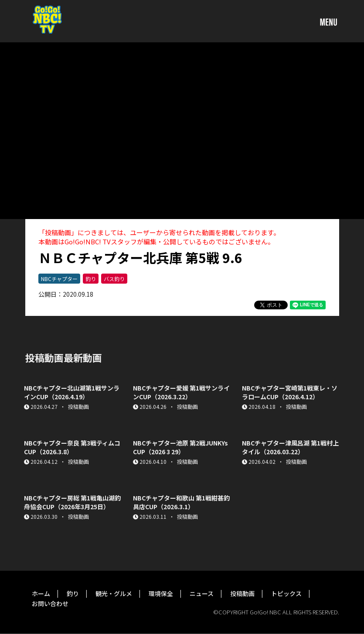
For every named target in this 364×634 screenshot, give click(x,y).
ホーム (41, 593)
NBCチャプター (59, 279)
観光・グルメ (114, 593)
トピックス (286, 593)
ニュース (202, 593)
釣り (91, 279)
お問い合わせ (50, 603)
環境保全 (161, 593)
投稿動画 (242, 593)
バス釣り (114, 279)
